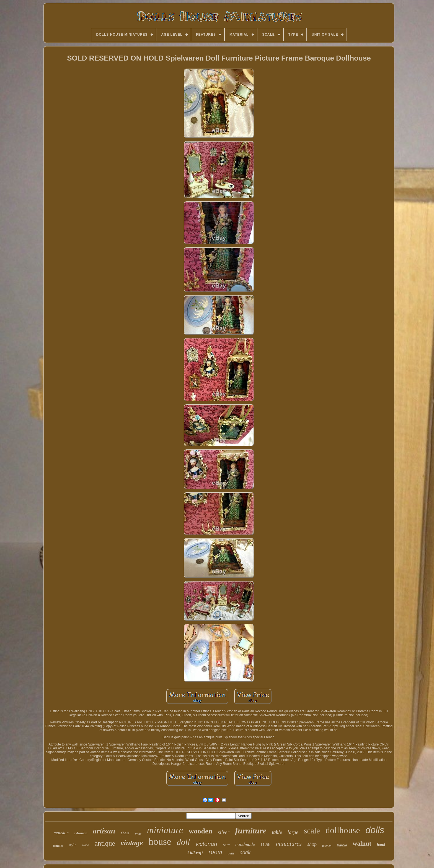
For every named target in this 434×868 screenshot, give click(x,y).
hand (381, 845)
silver (224, 832)
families (58, 846)
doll (183, 842)
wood (86, 845)
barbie (342, 845)
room (215, 852)
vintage (132, 843)
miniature (165, 830)
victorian (206, 844)
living (138, 834)
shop (312, 844)
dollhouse (343, 830)
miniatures (289, 844)
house (160, 842)
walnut (362, 844)
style (73, 845)
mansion (61, 833)
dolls (375, 830)
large (293, 832)
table (277, 832)
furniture (251, 831)
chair (125, 833)
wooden (201, 831)
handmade (245, 844)
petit (231, 853)
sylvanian (81, 833)
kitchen (327, 846)
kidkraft (195, 853)
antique (105, 843)
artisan (104, 831)
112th (265, 845)
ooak (245, 852)
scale (312, 831)
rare (226, 845)
